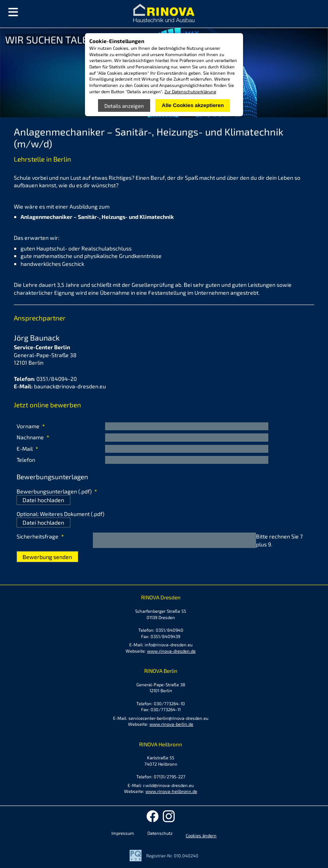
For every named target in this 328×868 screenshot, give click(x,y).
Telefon (26, 460)
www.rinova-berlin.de (171, 724)
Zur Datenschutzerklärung (190, 91)
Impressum (123, 833)
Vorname (31, 426)
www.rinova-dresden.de (171, 651)
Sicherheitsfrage (40, 537)
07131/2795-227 (170, 777)
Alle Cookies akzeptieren (193, 105)
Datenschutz (160, 833)
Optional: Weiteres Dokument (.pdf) (60, 514)
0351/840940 (170, 630)
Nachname (33, 437)
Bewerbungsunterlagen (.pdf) (57, 491)
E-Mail (29, 449)
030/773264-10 (169, 703)
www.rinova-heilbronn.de (171, 791)
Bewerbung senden (47, 557)
